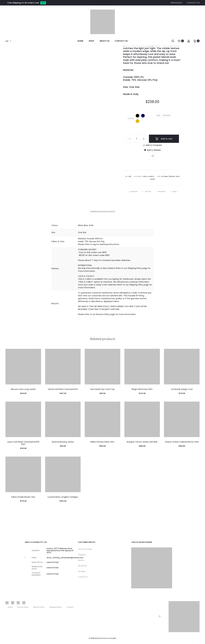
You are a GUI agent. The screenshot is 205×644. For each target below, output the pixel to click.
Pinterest (161, 192)
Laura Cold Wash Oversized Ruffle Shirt (23, 443)
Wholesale (176, 3)
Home (80, 41)
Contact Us (193, 3)
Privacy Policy (23, 607)
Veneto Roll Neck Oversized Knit (63, 389)
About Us (104, 41)
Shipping (82, 555)
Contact (70, 607)
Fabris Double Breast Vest (23, 497)
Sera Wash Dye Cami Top (102, 389)
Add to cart (164, 139)
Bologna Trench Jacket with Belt (142, 442)
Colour (131, 118)
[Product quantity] (137, 139)
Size (158, 115)
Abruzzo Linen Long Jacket (23, 389)
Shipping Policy (56, 607)
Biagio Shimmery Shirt (142, 389)
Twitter (147, 192)
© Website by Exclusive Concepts (102, 638)
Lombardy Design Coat (182, 389)
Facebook (133, 192)
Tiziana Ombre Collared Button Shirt (182, 442)
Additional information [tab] (103, 212)
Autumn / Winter (168, 176)
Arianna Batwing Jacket (63, 442)
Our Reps (82, 571)
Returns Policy (39, 607)
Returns (81, 560)
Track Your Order (85, 549)
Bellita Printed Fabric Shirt (102, 442)
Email (174, 192)
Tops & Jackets (148, 176)
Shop (91, 41)
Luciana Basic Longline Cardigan (63, 497)
